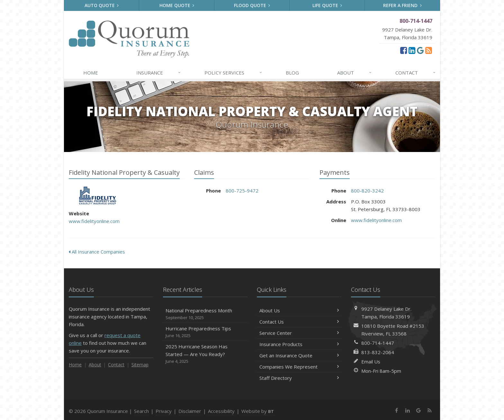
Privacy (164, 411)
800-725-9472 (242, 191)
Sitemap (140, 365)
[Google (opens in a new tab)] (420, 50)
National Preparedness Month (205, 314)
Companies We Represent (299, 367)
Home (91, 73)
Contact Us (299, 322)
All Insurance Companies (97, 252)
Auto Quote (102, 5)
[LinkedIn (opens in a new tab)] (412, 50)
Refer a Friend (402, 5)
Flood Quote (252, 5)
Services (234, 73)
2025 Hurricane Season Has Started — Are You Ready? (205, 354)
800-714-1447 (378, 343)
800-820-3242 (367, 191)
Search (141, 411)
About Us (299, 310)
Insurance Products (299, 344)
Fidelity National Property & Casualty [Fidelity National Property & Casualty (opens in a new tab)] (98, 196)
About (355, 73)
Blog (292, 73)
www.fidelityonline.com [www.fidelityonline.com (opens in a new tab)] (94, 221)
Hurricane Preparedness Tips (205, 332)
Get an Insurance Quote (299, 355)
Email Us (371, 362)
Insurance (159, 73)
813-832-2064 (378, 352)
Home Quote (177, 5)
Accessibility (221, 411)
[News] (429, 50)
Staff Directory (299, 378)
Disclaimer (190, 411)
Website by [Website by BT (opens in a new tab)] (258, 411)
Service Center (299, 333)
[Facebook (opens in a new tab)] (404, 50)
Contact (416, 73)
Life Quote (327, 5)
